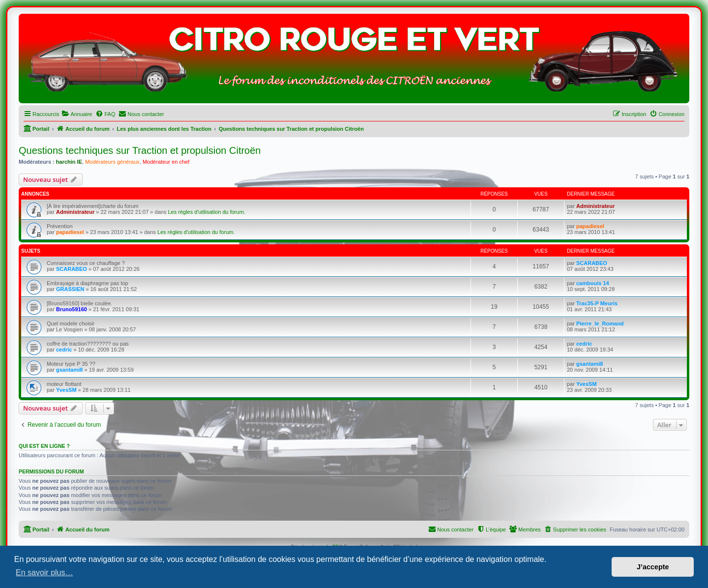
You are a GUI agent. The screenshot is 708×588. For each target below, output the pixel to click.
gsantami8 (69, 370)
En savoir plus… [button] (44, 573)
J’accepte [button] (653, 567)
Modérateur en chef (166, 162)
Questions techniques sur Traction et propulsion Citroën (140, 150)
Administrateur (75, 212)
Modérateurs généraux (112, 162)
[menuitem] (77, 114)
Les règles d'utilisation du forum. (206, 212)
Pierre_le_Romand (600, 323)
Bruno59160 (72, 309)
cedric (64, 350)
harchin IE (69, 162)
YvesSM (66, 390)
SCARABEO (72, 269)
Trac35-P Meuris (597, 303)
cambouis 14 (593, 283)
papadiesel (70, 232)
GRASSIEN (70, 289)
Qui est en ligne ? (44, 446)
